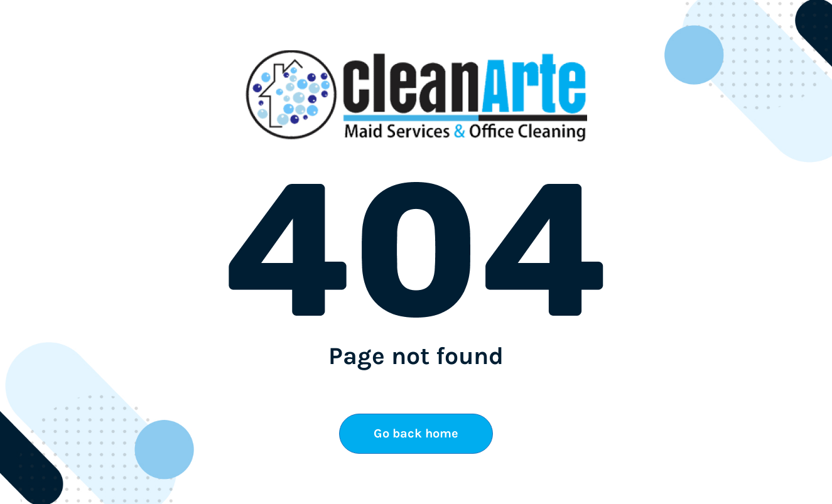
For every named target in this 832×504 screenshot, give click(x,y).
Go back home (416, 433)
